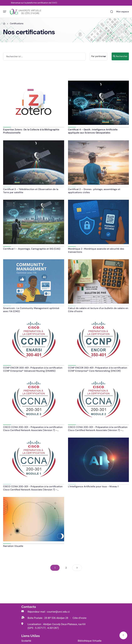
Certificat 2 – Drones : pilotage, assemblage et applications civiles (94, 192)
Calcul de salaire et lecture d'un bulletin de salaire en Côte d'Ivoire (98, 311)
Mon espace (123, 12)
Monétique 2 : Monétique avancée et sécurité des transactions (96, 252)
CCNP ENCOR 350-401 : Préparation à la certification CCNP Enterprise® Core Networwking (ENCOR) (98, 371)
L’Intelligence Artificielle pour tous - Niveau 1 (93, 488)
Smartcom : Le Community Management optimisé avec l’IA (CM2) (31, 311)
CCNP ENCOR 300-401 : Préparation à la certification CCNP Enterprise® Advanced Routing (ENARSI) (33, 371)
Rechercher (120, 56)
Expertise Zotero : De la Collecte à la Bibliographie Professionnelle (31, 131)
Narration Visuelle (13, 547)
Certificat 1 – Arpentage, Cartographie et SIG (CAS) (32, 250)
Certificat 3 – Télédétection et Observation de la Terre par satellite (31, 192)
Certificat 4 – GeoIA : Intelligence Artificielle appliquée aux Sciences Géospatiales (93, 131)
